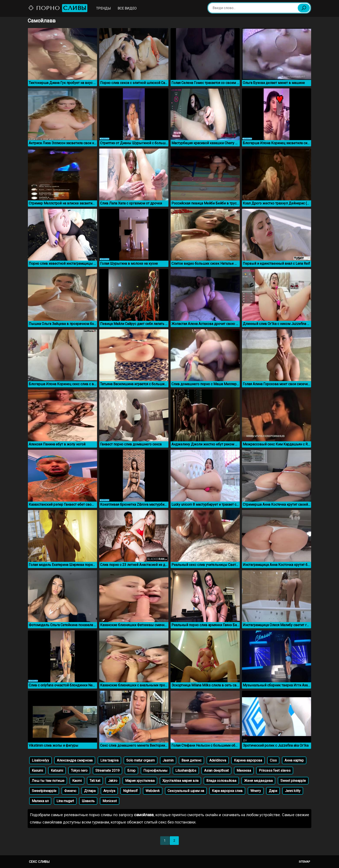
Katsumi (57, 771)
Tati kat (95, 781)
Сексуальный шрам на (186, 791)
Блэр (131, 771)
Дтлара (90, 791)
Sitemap (304, 862)
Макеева (244, 771)
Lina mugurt (65, 801)
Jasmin (168, 760)
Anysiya (109, 791)
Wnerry (256, 791)
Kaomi (77, 781)
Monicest (110, 801)
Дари (273, 791)
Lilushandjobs (186, 771)
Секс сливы (39, 862)
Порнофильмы (155, 771)
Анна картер (294, 760)
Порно (58, 8)
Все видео (127, 8)
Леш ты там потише (48, 781)
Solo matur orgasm (141, 760)
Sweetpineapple (44, 791)
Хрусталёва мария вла (180, 781)
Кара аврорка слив (227, 791)
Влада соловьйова (221, 781)
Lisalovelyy (40, 760)
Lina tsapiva (109, 760)
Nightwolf (130, 791)
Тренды (104, 8)
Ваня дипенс (191, 760)
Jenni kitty (293, 791)
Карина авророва (248, 760)
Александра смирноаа (75, 760)
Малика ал (40, 801)
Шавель (88, 801)
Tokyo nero (79, 771)
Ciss (273, 760)
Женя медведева (258, 781)
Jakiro (113, 781)
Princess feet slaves (275, 771)
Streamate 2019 (107, 771)
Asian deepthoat (216, 771)
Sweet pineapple (293, 781)
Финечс (70, 791)
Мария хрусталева (140, 781)
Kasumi (37, 771)
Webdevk (153, 791)
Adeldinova (218, 760)
